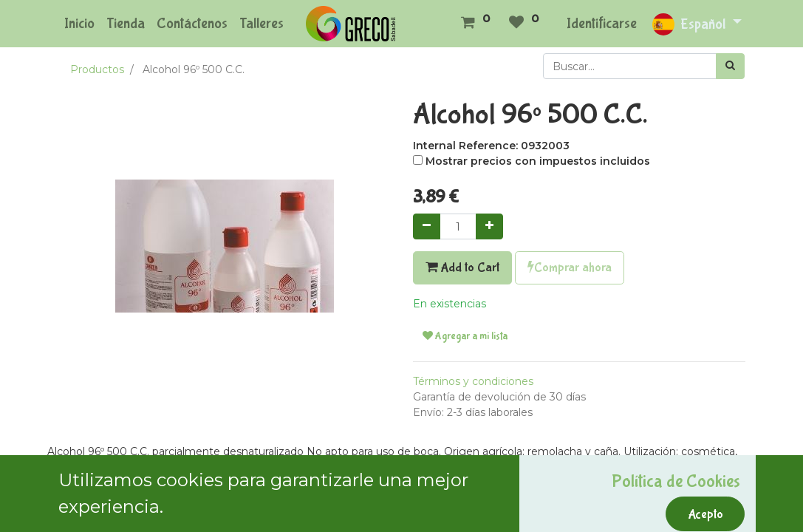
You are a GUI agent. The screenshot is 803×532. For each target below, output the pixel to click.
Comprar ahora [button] (570, 267)
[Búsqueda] (730, 66)
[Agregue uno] (489, 226)
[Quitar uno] (427, 226)
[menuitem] (79, 24)
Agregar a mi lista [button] (465, 336)
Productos (97, 69)
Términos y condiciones (473, 381)
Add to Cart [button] (462, 267)
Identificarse (602, 23)
